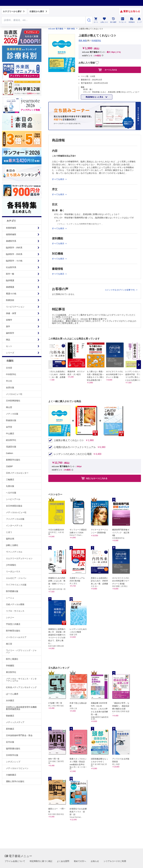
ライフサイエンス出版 (16, 585)
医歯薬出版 (11, 420)
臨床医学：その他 (14, 261)
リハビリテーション (15, 307)
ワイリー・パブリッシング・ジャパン (21, 651)
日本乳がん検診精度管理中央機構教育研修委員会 (21, 708)
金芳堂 (9, 427)
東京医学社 (11, 672)
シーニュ (10, 598)
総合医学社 (11, 440)
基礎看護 (10, 287)
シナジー (10, 618)
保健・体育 (11, 313)
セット (9, 346)
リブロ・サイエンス (15, 611)
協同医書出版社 (13, 749)
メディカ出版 (12, 414)
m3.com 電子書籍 (56, 29)
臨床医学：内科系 (14, 248)
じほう (9, 532)
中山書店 (10, 433)
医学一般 (10, 274)
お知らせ (95, 861)
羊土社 (9, 381)
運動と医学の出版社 (15, 781)
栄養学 (9, 320)
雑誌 (8, 340)
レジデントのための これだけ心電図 (73, 454)
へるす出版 (11, 493)
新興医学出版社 (13, 460)
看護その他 (11, 294)
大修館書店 (11, 775)
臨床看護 (10, 280)
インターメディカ (14, 526)
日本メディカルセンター (17, 473)
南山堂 (9, 407)
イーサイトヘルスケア (16, 637)
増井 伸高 (71, 29)
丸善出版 (10, 486)
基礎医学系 (11, 241)
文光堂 (9, 368)
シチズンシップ (13, 762)
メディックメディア (15, 722)
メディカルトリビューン (17, 768)
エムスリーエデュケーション (19, 558)
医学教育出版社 (13, 631)
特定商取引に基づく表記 (41, 861)
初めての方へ (80, 861)
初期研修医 (11, 228)
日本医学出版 (12, 755)
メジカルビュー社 (14, 394)
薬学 (8, 326)
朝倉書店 (10, 716)
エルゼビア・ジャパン (16, 578)
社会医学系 (11, 267)
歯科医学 (10, 333)
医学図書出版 (12, 591)
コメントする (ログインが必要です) (120, 290)
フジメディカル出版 (15, 519)
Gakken (9, 453)
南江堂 (9, 644)
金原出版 (10, 387)
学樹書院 (10, 666)
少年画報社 (11, 565)
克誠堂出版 (11, 447)
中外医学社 (11, 374)
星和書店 (10, 729)
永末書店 (10, 700)
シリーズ (10, 353)
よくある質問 (63, 861)
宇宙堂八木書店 (13, 624)
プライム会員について (15, 861)
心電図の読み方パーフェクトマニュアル (75, 447)
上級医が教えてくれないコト (69, 440)
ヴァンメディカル (14, 552)
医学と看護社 (12, 659)
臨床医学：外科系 (14, 254)
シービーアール (13, 499)
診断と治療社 (12, 545)
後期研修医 (11, 234)
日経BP (9, 466)
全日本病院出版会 (14, 506)
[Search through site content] (43, 20)
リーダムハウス (13, 572)
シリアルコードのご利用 (115, 861)
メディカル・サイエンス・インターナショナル (21, 680)
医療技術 (10, 300)
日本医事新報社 (13, 401)
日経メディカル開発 (15, 604)
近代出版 (10, 742)
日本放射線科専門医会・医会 (19, 735)
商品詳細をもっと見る (95, 97)
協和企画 (10, 539)
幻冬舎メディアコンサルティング (21, 687)
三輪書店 (10, 479)
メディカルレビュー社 (16, 512)
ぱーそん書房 (12, 694)
